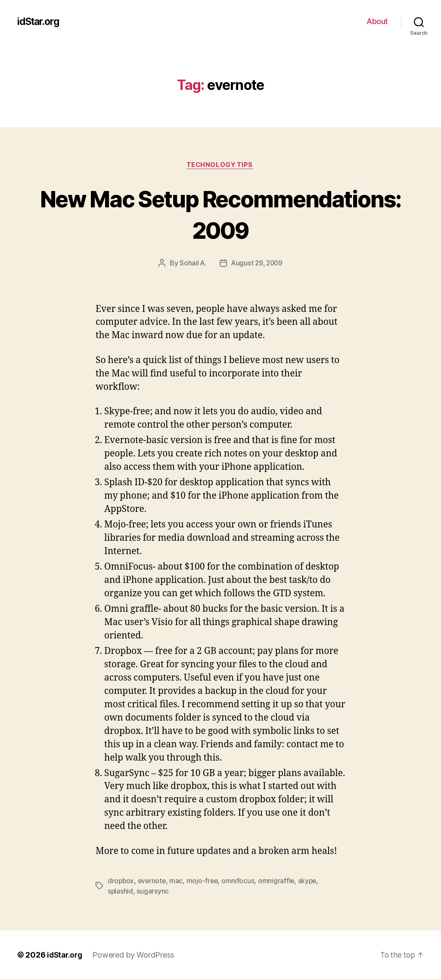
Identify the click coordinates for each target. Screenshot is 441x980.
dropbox (121, 881)
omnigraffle (279, 881)
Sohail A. (192, 264)
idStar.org (40, 22)
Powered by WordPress (136, 956)
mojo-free (205, 881)
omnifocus (241, 881)
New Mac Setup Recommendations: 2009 (220, 214)
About (377, 21)
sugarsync (153, 892)
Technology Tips (220, 166)
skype (311, 881)
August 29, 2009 (257, 264)
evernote (153, 881)
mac (178, 881)
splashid (121, 892)
